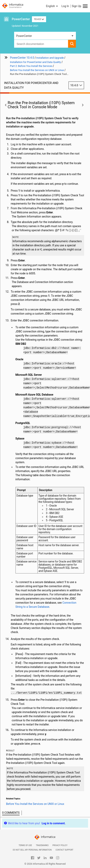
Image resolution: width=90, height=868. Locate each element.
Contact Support (64, 850)
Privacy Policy (60, 845)
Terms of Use (25, 845)
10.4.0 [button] (39, 19)
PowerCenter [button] (24, 36)
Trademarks (42, 845)
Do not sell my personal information (32, 850)
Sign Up (76, 6)
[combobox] (41, 44)
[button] (52, 6)
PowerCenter (21, 19)
